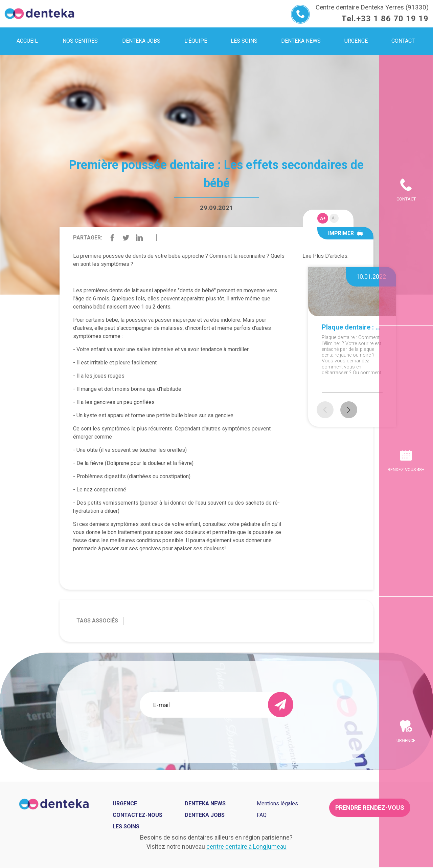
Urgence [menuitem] (356, 41)
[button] (349, 410)
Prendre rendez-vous (370, 808)
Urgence (406, 740)
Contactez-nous (138, 815)
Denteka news (205, 803)
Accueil (27, 41)
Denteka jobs (141, 41)
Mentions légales (277, 803)
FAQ (262, 815)
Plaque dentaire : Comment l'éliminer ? (352, 327)
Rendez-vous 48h (406, 470)
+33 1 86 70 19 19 (392, 19)
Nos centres (80, 41)
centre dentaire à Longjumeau (246, 846)
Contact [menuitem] (403, 41)
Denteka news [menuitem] (301, 41)
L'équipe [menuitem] (196, 41)
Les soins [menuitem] (244, 41)
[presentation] (216, 736)
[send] (281, 705)
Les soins (126, 827)
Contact (406, 199)
